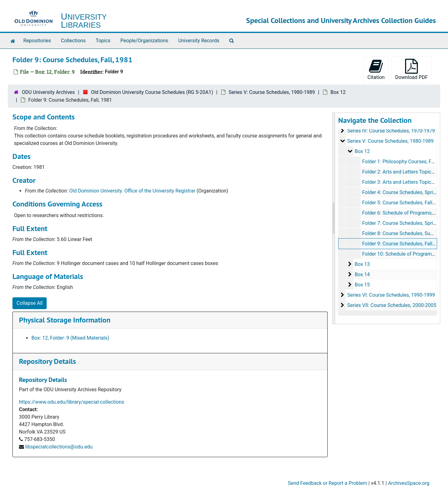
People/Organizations (144, 41)
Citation (376, 70)
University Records (199, 41)
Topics (103, 41)
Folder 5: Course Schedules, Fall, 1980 (404, 203)
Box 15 (362, 285)
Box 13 (362, 264)
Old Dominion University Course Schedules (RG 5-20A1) (152, 92)
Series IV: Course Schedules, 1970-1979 (391, 131)
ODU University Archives (48, 92)
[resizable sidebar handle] (334, 218)
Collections (73, 41)
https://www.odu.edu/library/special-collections (72, 402)
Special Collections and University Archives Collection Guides (341, 20)
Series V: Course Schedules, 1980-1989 (272, 92)
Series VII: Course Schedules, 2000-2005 (391, 305)
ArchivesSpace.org (409, 483)
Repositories (37, 41)
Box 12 (338, 92)
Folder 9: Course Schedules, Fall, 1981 (404, 244)
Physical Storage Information (65, 320)
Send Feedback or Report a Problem (327, 483)
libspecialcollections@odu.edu (59, 447)
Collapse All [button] (30, 303)
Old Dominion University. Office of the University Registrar (132, 191)
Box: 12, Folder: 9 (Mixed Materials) (70, 338)
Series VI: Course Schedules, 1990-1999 (391, 295)
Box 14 (362, 274)
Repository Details (47, 361)
